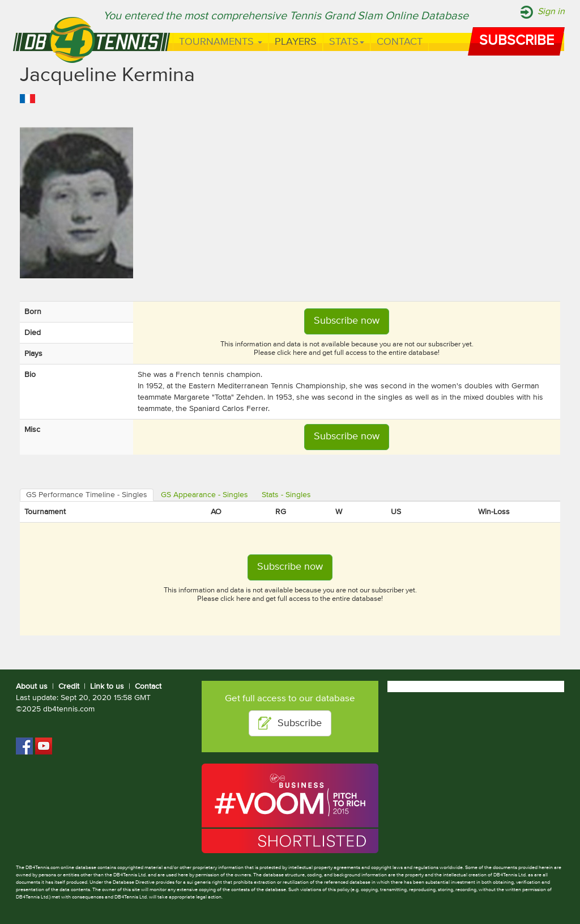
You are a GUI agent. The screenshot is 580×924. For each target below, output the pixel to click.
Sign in (551, 12)
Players (296, 42)
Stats (347, 42)
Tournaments (221, 42)
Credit (69, 686)
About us (32, 686)
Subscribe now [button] (347, 321)
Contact (400, 42)
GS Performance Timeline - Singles (87, 495)
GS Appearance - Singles (204, 495)
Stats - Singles (286, 495)
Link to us (107, 686)
